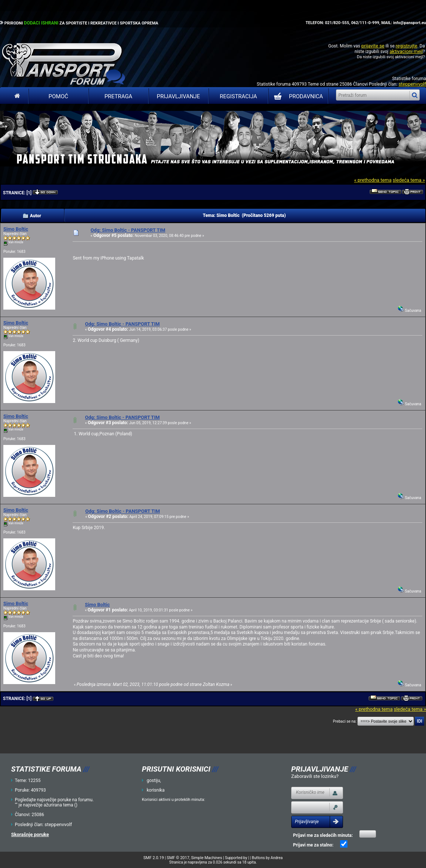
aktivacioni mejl (406, 51)
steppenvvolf (412, 84)
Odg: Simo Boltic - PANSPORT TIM (128, 230)
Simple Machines (207, 858)
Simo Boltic (16, 229)
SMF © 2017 (178, 858)
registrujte (406, 46)
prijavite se (373, 46)
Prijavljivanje (178, 96)
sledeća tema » (409, 180)
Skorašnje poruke (30, 834)
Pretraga (118, 96)
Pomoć (58, 96)
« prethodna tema (373, 180)
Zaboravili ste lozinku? (315, 776)
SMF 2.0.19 (154, 858)
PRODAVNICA (297, 96)
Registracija (238, 96)
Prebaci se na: (345, 721)
